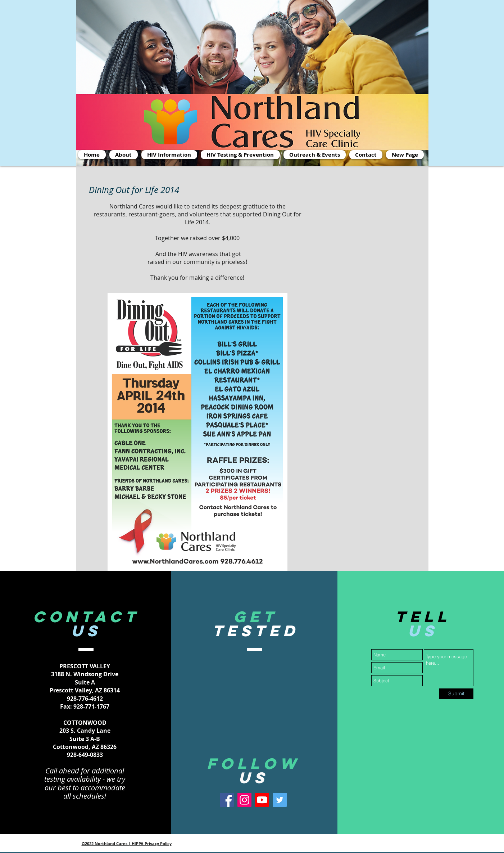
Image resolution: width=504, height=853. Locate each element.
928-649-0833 (85, 755)
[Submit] (456, 694)
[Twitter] (280, 800)
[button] (315, 155)
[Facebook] (227, 800)
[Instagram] (244, 800)
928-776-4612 (85, 699)
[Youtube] (262, 800)
